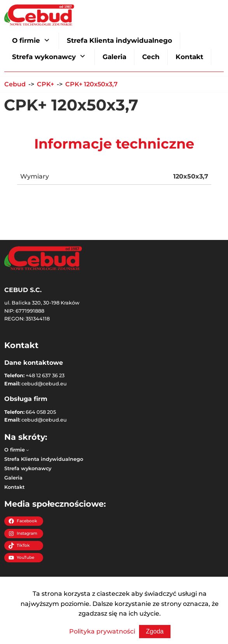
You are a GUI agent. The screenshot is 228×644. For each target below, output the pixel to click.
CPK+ (45, 84)
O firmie (26, 40)
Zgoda (155, 631)
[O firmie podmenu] (28, 450)
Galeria (114, 57)
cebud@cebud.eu (44, 384)
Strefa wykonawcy (44, 57)
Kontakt (189, 57)
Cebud (15, 84)
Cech (151, 57)
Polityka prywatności (102, 631)
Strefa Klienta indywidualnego (119, 40)
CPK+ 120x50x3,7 (91, 84)
